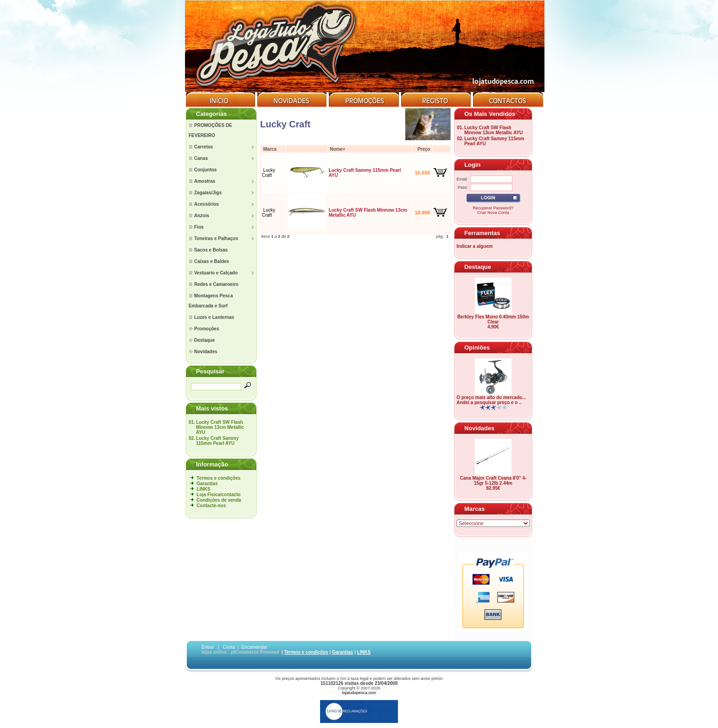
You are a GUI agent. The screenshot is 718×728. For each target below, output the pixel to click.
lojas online (214, 652)
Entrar (208, 647)
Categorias (211, 114)
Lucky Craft (269, 173)
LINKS (203, 489)
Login (472, 165)
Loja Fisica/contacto (218, 495)
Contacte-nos (211, 506)
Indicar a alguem (475, 246)
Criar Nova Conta (493, 213)
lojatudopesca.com (359, 693)
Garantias (207, 484)
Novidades (479, 428)
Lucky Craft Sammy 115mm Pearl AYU (217, 441)
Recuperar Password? (493, 208)
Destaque (478, 267)
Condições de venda (219, 500)
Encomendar (254, 647)
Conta (229, 647)
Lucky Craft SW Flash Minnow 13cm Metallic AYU (220, 427)
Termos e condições (218, 478)
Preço (424, 149)
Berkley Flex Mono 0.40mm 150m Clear (493, 319)
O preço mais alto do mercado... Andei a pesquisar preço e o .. (491, 400)
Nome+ (338, 149)
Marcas (475, 509)
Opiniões (477, 348)
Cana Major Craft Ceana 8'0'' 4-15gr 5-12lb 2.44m (493, 481)
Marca (270, 149)
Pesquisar (210, 371)
